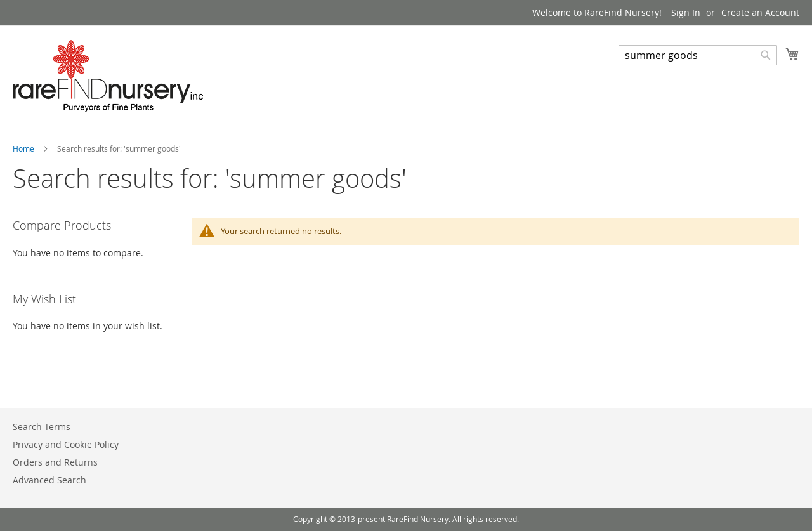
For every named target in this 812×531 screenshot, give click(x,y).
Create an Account (760, 12)
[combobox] (698, 55)
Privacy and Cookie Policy (66, 444)
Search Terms (42, 427)
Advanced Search (49, 480)
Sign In (686, 12)
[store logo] (108, 76)
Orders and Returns (55, 462)
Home (24, 148)
